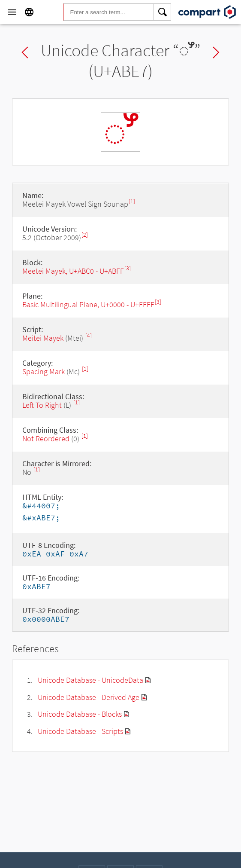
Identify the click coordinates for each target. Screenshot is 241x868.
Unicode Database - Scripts (80, 731)
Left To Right (42, 405)
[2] (85, 235)
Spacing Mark (44, 371)
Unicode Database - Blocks (80, 714)
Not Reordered (46, 439)
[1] (132, 201)
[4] (89, 335)
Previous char (25, 52)
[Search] (163, 12)
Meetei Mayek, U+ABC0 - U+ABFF (73, 271)
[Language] (29, 12)
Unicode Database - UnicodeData (90, 680)
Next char (216, 52)
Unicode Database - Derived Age (89, 697)
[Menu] (12, 12)
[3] (128, 268)
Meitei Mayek (43, 338)
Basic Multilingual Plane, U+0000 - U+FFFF (88, 304)
